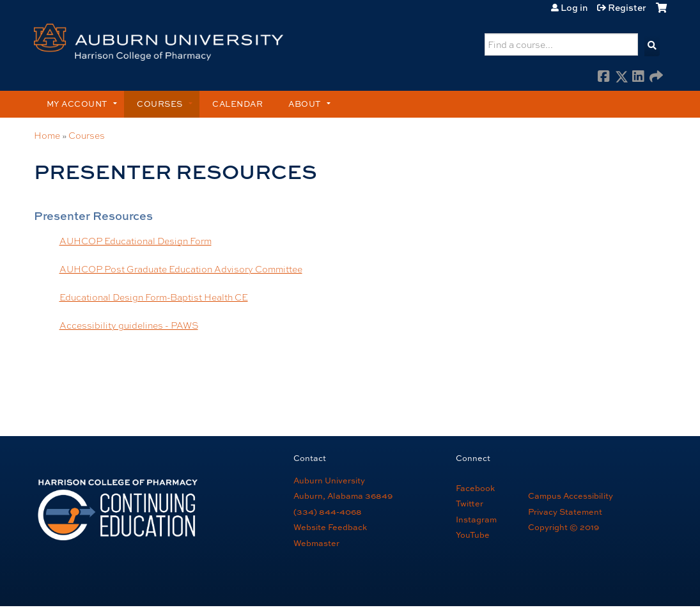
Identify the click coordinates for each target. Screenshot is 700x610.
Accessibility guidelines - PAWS (129, 325)
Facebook (604, 77)
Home (47, 135)
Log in (574, 8)
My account (77, 104)
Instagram (476, 520)
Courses (160, 104)
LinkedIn (639, 77)
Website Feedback (330, 527)
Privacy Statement (565, 512)
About (305, 104)
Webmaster (316, 543)
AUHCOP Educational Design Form (136, 240)
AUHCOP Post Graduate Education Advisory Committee (181, 269)
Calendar (237, 104)
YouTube (473, 535)
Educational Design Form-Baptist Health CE (154, 297)
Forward (656, 77)
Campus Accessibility (571, 496)
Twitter (470, 504)
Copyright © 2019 (564, 527)
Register (627, 8)
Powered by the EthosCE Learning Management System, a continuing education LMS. (616, 581)
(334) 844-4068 (328, 512)
